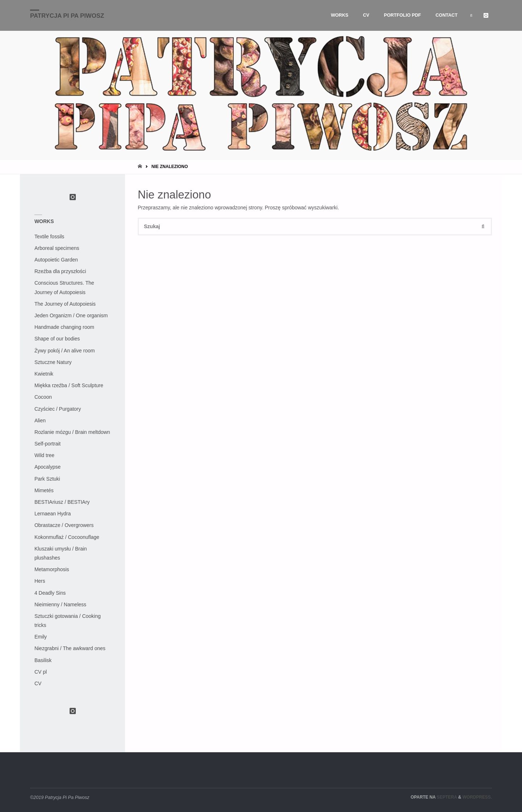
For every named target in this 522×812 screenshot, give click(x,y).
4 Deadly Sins (50, 593)
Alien (40, 420)
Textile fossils (49, 237)
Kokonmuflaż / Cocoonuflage (67, 537)
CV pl (41, 672)
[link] (471, 15)
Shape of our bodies (57, 339)
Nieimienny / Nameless (60, 604)
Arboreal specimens (57, 248)
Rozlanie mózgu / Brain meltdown (72, 432)
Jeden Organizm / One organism (71, 315)
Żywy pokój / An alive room (65, 351)
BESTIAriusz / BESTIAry (62, 502)
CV (38, 683)
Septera (446, 797)
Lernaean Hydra (53, 514)
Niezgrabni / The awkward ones (70, 648)
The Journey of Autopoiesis (65, 304)
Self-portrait (47, 444)
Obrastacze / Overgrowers (64, 525)
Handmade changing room (64, 327)
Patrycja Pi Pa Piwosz (67, 16)
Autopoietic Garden (56, 260)
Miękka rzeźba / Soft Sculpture (69, 385)
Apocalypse (47, 467)
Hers (40, 581)
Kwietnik (44, 374)
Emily (41, 637)
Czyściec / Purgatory (58, 409)
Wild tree (44, 455)
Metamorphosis (52, 569)
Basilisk (43, 660)
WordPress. (477, 797)
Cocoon (43, 397)
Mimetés (44, 490)
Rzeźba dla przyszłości (60, 271)
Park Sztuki (47, 479)
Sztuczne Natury (53, 362)
